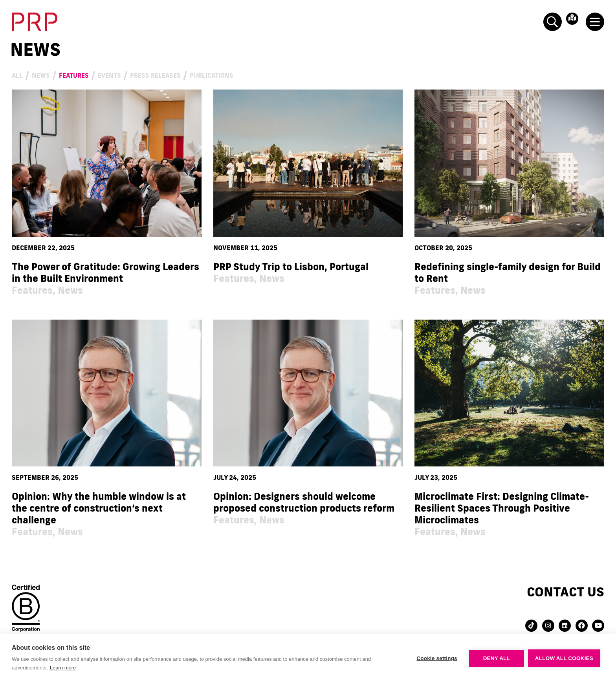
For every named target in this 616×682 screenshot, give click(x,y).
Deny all (497, 658)
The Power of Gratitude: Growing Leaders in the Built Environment (105, 272)
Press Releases (214, 74)
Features (97, 74)
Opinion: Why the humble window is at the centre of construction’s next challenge (99, 508)
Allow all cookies (564, 658)
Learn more (63, 668)
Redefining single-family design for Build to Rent (508, 272)
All (20, 74)
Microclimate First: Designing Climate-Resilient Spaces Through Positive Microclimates (502, 508)
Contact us (566, 591)
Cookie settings (437, 658)
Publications (295, 74)
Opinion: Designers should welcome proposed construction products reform (304, 502)
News (51, 74)
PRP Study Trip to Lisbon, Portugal (291, 266)
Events (148, 74)
